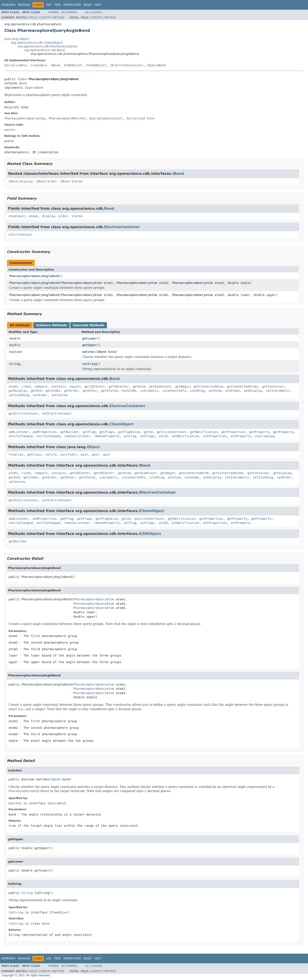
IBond (55, 65)
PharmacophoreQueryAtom (81, 283)
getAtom (139, 386)
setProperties (215, 436)
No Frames (69, 12)
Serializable (15, 65)
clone (26, 386)
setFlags (147, 436)
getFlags (107, 432)
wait (85, 455)
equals (75, 386)
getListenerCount (171, 432)
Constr (45, 18)
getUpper (89, 345)
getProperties (233, 432)
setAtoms (232, 391)
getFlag (89, 432)
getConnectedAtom (208, 386)
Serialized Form (140, 118)
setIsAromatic (278, 391)
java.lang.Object (17, 39)
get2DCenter (95, 386)
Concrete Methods (89, 325)
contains (59, 386)
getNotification (204, 432)
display (48, 216)
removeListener (77, 436)
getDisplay (18, 391)
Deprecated (72, 5)
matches (89, 352)
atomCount (17, 216)
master (10, 130)
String (15, 364)
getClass (34, 455)
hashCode (129, 391)
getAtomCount (160, 386)
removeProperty (107, 436)
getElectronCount (23, 413)
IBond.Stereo (71, 181)
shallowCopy (265, 436)
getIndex (53, 391)
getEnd (36, 391)
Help (98, 5)
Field (33, 18)
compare (41, 386)
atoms (34, 216)
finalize (16, 455)
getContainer (273, 386)
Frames (54, 12)
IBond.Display (21, 181)
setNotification (185, 436)
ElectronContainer (122, 227)
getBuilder (70, 432)
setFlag (130, 436)
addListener (19, 432)
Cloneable (39, 65)
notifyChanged (21, 436)
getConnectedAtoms (243, 386)
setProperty (241, 436)
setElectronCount (57, 413)
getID (148, 432)
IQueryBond (156, 65)
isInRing (197, 391)
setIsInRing (19, 395)
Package (24, 5)
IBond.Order (46, 181)
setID (163, 436)
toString (89, 364)
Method (59, 18)
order (63, 216)
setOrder (40, 395)
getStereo (109, 391)
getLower (89, 338)
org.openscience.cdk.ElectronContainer (48, 46)
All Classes (94, 12)
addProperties (45, 432)
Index (88, 5)
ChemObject (122, 424)
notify (51, 455)
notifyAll (69, 455)
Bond (23, 83)
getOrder (71, 391)
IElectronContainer (126, 65)
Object (93, 447)
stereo (77, 216)
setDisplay (253, 391)
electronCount (21, 235)
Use (49, 5)
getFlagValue (129, 432)
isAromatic (149, 391)
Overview (8, 5)
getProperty (259, 432)
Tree (57, 5)
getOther (90, 391)
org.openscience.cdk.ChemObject (37, 43)
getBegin (183, 386)
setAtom (215, 391)
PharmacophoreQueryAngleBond (34, 276)
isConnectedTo (174, 391)
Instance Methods (51, 325)
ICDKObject (73, 65)
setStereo (59, 395)
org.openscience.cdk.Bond (44, 50)
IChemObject (96, 65)
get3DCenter (119, 386)
